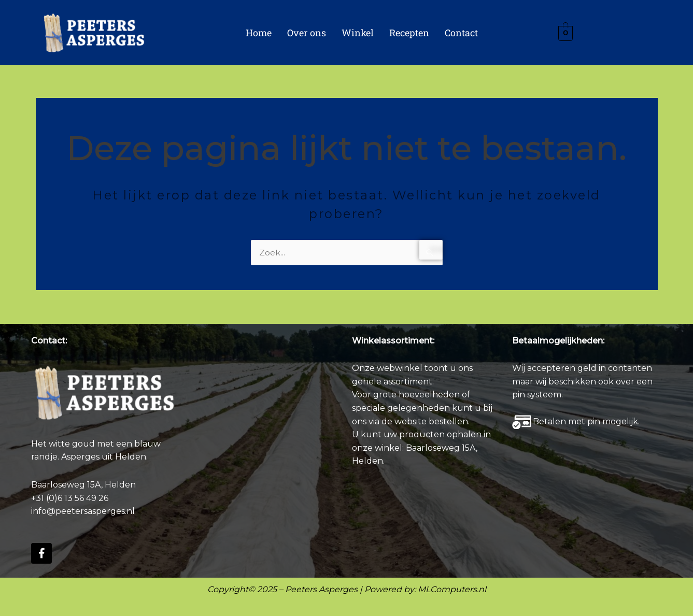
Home (259, 33)
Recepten (409, 33)
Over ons (307, 33)
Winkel (358, 33)
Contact (461, 33)
